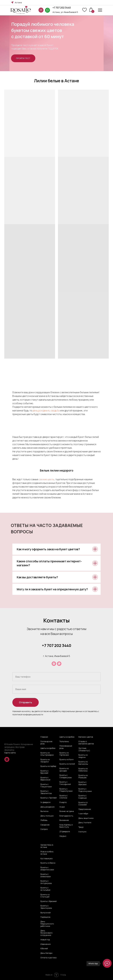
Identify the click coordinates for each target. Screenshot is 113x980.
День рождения (47, 807)
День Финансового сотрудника (46, 933)
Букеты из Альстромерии (47, 754)
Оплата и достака (48, 958)
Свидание (45, 825)
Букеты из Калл (67, 760)
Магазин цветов (86, 737)
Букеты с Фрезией (49, 901)
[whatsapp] (59, 664)
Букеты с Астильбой (45, 889)
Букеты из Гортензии (64, 754)
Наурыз (63, 836)
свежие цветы (46, 479)
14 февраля (45, 802)
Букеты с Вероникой (45, 779)
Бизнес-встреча (67, 811)
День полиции (47, 816)
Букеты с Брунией (45, 772)
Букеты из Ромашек (83, 777)
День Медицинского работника (47, 924)
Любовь (44, 820)
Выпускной (46, 913)
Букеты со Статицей (45, 896)
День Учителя (85, 823)
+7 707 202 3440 (62, 8)
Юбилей (44, 949)
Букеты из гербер (48, 766)
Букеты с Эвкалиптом (46, 792)
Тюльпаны (64, 742)
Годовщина (45, 917)
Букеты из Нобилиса (83, 770)
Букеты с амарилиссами (47, 869)
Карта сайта (10, 753)
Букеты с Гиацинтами (46, 785)
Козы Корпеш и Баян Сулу (66, 826)
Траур (81, 827)
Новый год (45, 940)
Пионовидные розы (66, 747)
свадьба (55, 411)
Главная (44, 737)
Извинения (46, 944)
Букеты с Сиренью (83, 797)
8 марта (63, 802)
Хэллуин (82, 832)
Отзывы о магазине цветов (86, 743)
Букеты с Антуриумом (46, 882)
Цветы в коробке (48, 748)
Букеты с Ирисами (82, 783)
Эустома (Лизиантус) (84, 749)
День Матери (46, 953)
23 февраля (65, 832)
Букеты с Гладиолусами (66, 790)
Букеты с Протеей (49, 798)
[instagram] (54, 664)
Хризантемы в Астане (47, 846)
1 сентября (83, 814)
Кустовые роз (46, 859)
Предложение (85, 809)
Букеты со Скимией (83, 804)
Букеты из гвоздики (45, 761)
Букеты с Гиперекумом (66, 776)
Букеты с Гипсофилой (65, 783)
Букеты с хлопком (63, 797)
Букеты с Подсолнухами (85, 790)
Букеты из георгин (83, 756)
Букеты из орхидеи (64, 770)
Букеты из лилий (67, 764)
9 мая (62, 807)
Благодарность (66, 816)
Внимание (64, 820)
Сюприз (44, 829)
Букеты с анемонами (46, 875)
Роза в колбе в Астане (47, 853)
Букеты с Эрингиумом (46, 907)
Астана (18, 2)
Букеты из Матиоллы (83, 763)
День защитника (86, 818)
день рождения (41, 411)
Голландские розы (46, 743)
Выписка (44, 811)
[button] (23, 58)
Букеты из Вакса (48, 863)
